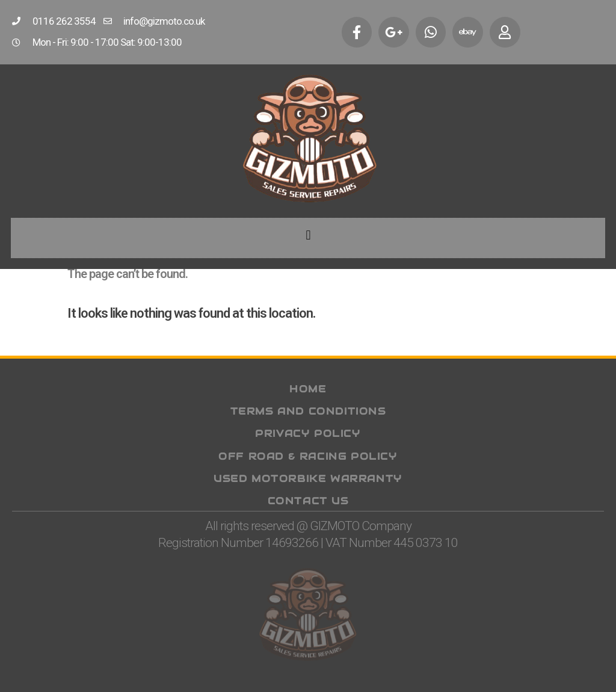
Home (308, 389)
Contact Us (308, 501)
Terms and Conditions (308, 411)
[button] (308, 236)
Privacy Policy (308, 434)
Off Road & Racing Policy (308, 456)
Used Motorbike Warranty (308, 478)
